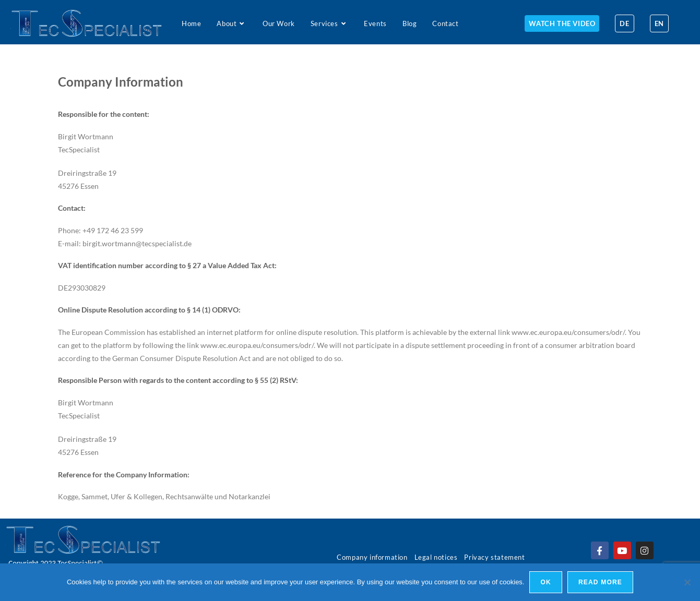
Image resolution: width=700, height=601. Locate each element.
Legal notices (436, 557)
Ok (545, 582)
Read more (600, 582)
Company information (372, 557)
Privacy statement (494, 557)
